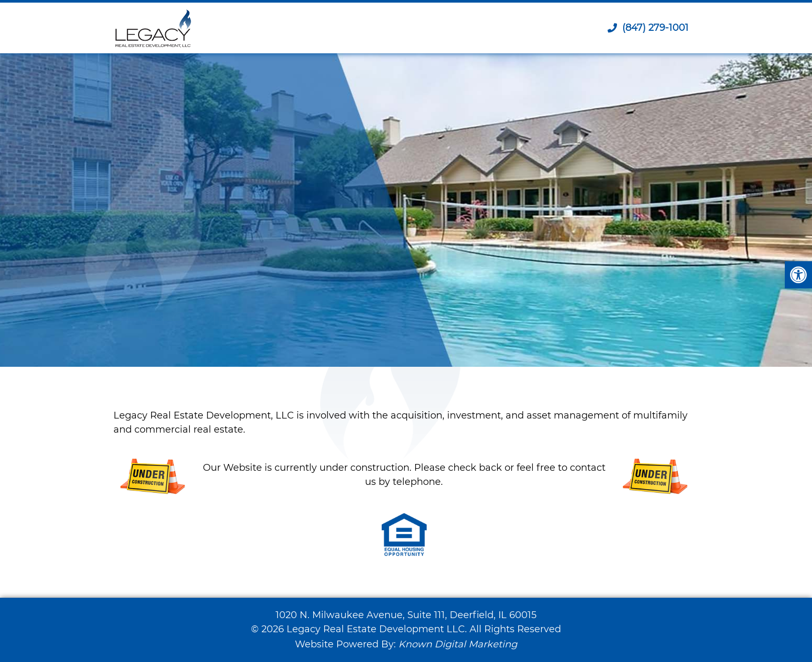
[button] (798, 275)
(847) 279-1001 (648, 28)
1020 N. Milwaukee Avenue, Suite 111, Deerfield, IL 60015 (406, 615)
